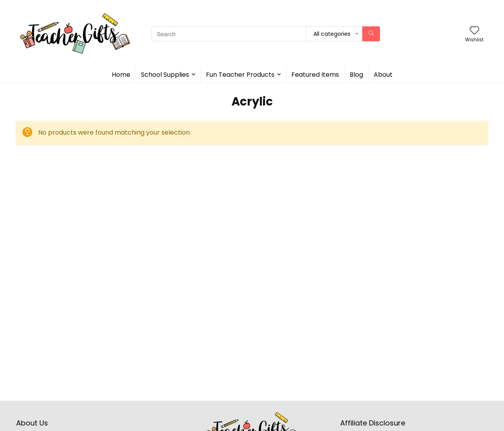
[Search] (371, 34)
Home (121, 75)
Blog (356, 75)
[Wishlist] (474, 31)
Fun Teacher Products (240, 75)
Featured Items (315, 75)
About (383, 75)
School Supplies (165, 75)
